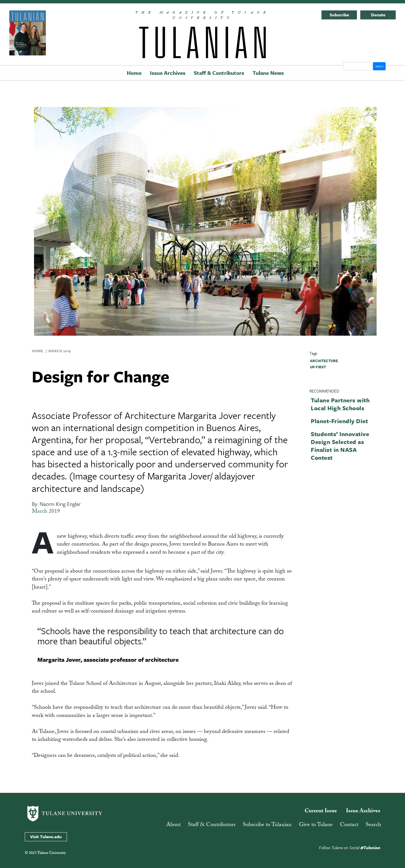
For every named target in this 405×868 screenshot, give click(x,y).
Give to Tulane (316, 825)
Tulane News (268, 73)
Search (373, 825)
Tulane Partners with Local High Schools (340, 404)
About (173, 825)
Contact (349, 825)
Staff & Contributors (219, 73)
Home (134, 73)
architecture (324, 361)
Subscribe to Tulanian (267, 825)
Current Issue (321, 811)
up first (318, 367)
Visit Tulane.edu (46, 836)
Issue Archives (168, 73)
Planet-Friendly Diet (339, 421)
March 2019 (60, 351)
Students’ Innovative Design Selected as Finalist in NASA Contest (340, 446)
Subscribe (339, 15)
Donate (378, 15)
